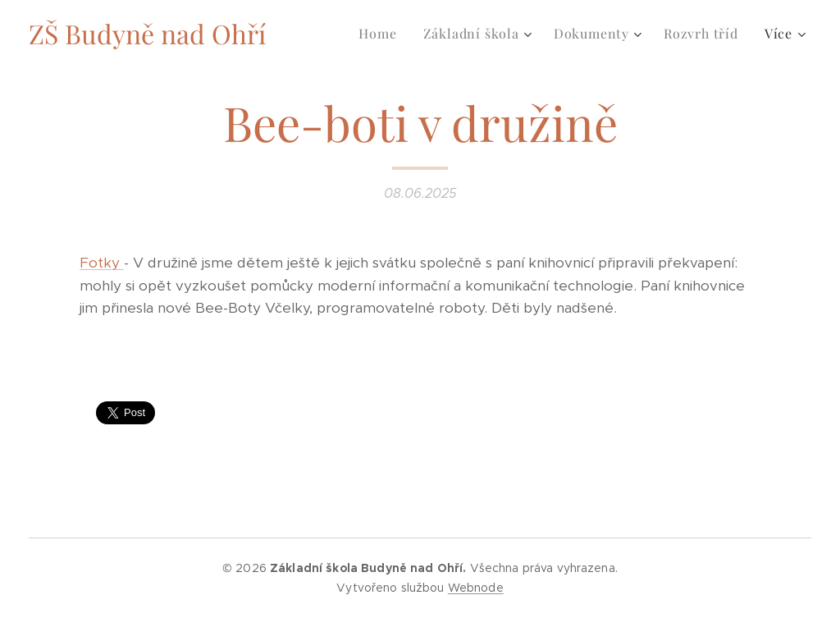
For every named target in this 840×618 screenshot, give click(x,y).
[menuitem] (382, 34)
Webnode (476, 588)
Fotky (102, 263)
